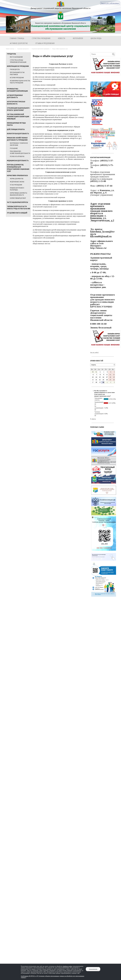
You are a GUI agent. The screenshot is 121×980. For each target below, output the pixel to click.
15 (100, 377)
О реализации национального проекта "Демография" (18, 109)
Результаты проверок (17, 156)
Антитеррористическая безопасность (16, 103)
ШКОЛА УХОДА (96, 38)
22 (100, 380)
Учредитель (11, 54)
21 (96, 380)
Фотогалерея (78, 38)
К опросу (93, 419)
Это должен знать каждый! (17, 213)
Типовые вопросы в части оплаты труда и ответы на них (19, 208)
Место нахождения (16, 57)
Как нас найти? (94, 352)
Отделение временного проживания (41, 49)
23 (103, 380)
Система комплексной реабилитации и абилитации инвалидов (18, 117)
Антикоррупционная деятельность (15, 96)
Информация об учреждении (18, 66)
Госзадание (14, 148)
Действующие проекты (16, 129)
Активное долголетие (19, 43)
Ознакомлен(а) (93, 969)
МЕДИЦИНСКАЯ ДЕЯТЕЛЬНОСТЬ (18, 161)
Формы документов (17, 179)
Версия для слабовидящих (110, 3)
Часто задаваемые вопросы (17, 202)
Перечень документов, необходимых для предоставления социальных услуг (18, 168)
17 (107, 377)
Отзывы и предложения (45, 43)
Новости (62, 38)
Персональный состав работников (17, 73)
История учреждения (17, 78)
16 (103, 377)
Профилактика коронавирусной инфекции (17, 90)
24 (107, 380)
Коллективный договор (18, 198)
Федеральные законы (17, 182)
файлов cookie (68, 966)
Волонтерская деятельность (18, 134)
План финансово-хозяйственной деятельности (20, 152)
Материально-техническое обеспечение (19, 144)
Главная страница (17, 38)
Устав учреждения (16, 185)
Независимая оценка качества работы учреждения (20, 82)
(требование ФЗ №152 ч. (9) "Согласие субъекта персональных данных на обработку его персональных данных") (53, 977)
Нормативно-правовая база (17, 175)
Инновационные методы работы (16, 124)
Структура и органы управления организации (18, 61)
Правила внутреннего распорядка (17, 189)
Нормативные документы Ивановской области (18, 194)
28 (96, 382)
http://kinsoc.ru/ (98, 248)
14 (96, 377)
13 (93, 377)
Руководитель (15, 69)
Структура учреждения (41, 38)
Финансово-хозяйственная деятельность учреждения (17, 139)
